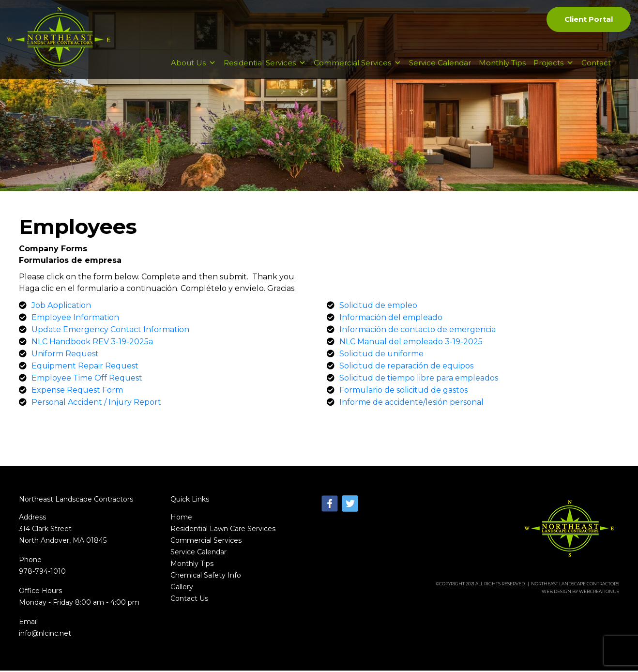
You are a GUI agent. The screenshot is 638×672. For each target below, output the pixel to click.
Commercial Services (357, 69)
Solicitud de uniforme (381, 355)
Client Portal (588, 20)
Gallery (182, 588)
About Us (193, 69)
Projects (554, 69)
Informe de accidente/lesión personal (411, 404)
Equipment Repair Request (85, 367)
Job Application (61, 307)
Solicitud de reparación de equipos (406, 367)
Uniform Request (65, 355)
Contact (596, 69)
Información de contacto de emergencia (418, 331)
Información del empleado (391, 319)
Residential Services (265, 69)
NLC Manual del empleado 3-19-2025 (411, 343)
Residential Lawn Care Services (223, 530)
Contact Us (189, 600)
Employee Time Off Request (87, 379)
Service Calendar (440, 69)
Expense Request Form (77, 391)
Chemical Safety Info (206, 577)
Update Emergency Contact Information (110, 331)
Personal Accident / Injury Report (96, 404)
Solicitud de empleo (378, 307)
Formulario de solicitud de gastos (403, 391)
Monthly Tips (502, 69)
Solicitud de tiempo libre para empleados (419, 379)
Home (181, 519)
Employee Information (75, 319)
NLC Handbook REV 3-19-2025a (92, 343)
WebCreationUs (599, 593)
